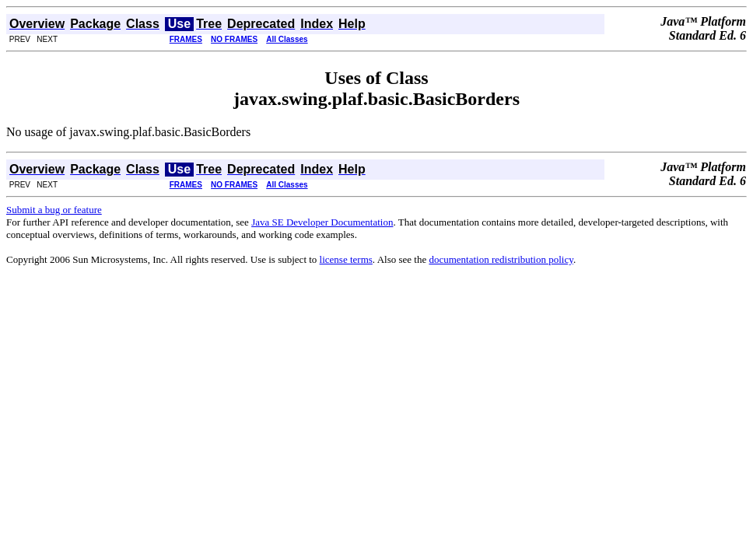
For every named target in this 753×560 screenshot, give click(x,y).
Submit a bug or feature (54, 210)
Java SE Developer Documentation (322, 222)
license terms (346, 259)
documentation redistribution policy (501, 259)
